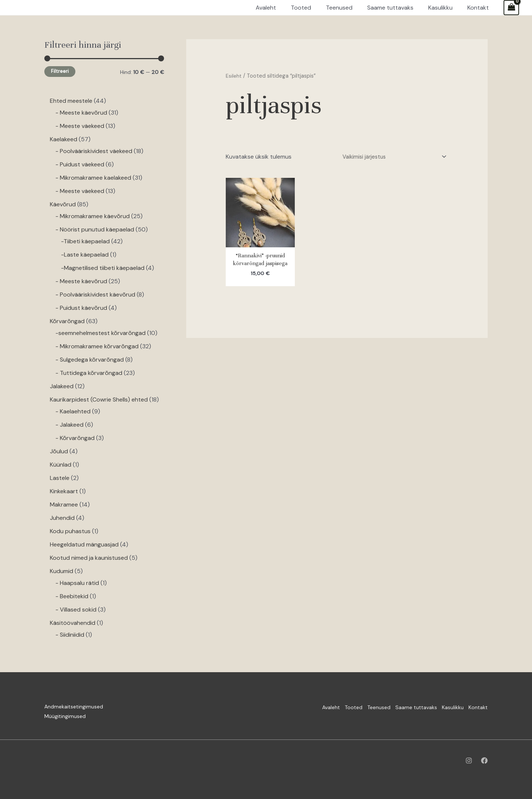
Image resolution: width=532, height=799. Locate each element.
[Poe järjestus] (390, 157)
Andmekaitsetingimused (74, 707)
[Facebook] (484, 761)
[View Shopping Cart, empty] (511, 8)
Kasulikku (446, 707)
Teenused (359, 707)
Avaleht (298, 707)
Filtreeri (60, 71)
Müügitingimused (65, 716)
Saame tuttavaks (403, 707)
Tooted (327, 707)
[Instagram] (469, 761)
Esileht (234, 76)
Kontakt (478, 707)
